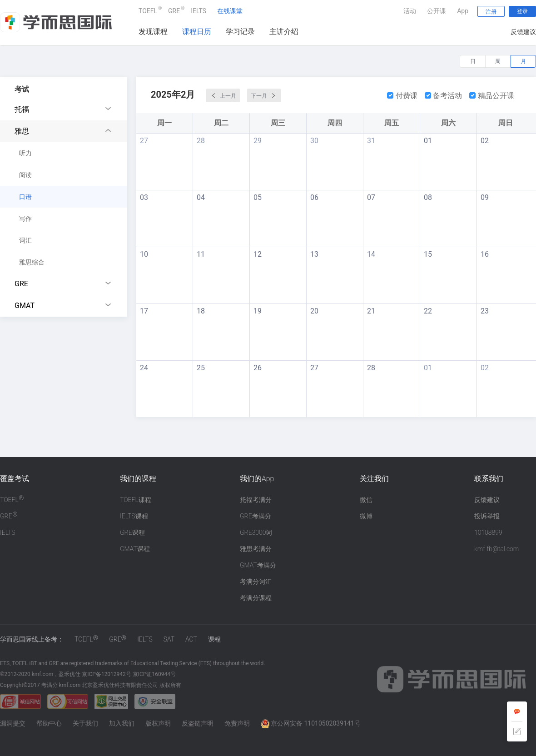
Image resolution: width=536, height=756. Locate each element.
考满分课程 (256, 598)
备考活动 (444, 96)
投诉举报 (487, 516)
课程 (214, 639)
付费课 (402, 96)
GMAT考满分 (258, 565)
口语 (25, 197)
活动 (410, 11)
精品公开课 (492, 96)
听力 (25, 153)
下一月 (264, 95)
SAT (169, 639)
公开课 (437, 11)
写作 (25, 219)
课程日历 (197, 32)
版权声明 (158, 723)
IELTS (199, 11)
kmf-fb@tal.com (496, 549)
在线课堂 (230, 11)
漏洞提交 (13, 723)
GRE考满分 (256, 516)
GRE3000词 (256, 532)
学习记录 (240, 32)
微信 (366, 500)
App (463, 11)
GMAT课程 (135, 549)
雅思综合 (32, 262)
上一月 (223, 95)
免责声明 (237, 723)
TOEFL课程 (136, 500)
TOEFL (148, 10)
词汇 (25, 240)
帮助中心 (49, 723)
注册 (491, 12)
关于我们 (85, 723)
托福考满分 (256, 500)
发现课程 (153, 32)
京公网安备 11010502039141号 (311, 723)
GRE (174, 10)
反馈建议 (523, 32)
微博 (366, 516)
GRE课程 (132, 532)
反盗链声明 (198, 723)
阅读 (25, 175)
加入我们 (122, 723)
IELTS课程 (134, 516)
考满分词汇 (256, 582)
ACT (191, 639)
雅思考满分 (256, 549)
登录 (522, 11)
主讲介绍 (284, 32)
